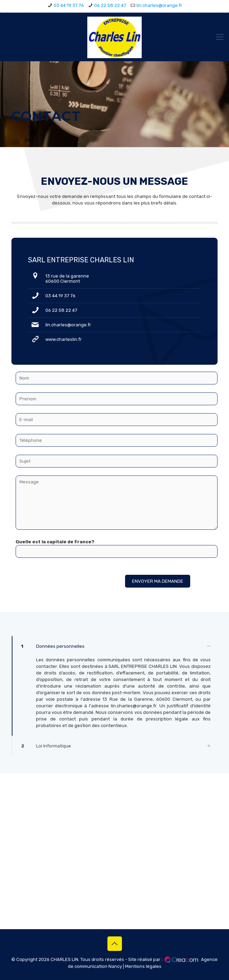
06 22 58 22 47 (110, 5)
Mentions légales (143, 966)
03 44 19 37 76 (69, 5)
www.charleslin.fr (64, 339)
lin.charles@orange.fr (159, 5)
